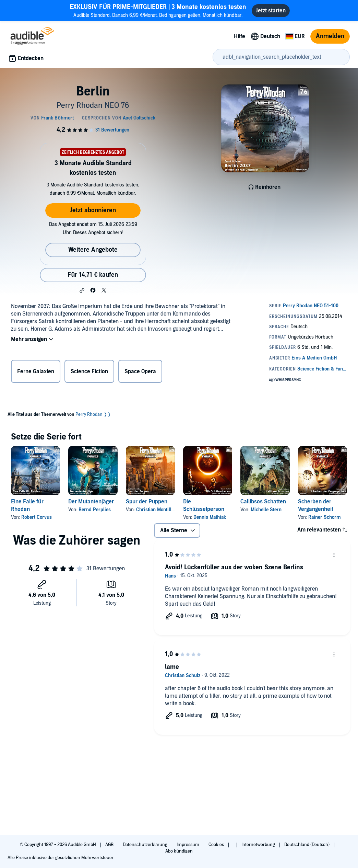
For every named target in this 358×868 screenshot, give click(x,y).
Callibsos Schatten (263, 502)
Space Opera (140, 372)
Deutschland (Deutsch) (307, 845)
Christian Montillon (156, 510)
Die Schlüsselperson (204, 505)
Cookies (217, 845)
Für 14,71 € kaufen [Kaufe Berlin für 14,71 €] (93, 275)
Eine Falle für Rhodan (27, 505)
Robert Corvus (37, 517)
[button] (82, 290)
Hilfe (240, 36)
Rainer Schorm (325, 517)
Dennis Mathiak (210, 517)
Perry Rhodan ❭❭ (93, 414)
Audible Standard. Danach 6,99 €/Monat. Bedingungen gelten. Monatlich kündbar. (158, 10)
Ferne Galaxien (36, 372)
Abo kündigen (179, 851)
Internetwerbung (259, 845)
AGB (110, 845)
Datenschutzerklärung (146, 845)
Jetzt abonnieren (93, 210)
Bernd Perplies (95, 510)
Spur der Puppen (147, 502)
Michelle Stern (266, 510)
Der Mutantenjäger (91, 502)
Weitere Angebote (93, 250)
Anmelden (330, 36)
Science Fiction (89, 372)
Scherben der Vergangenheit (316, 505)
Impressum (188, 845)
